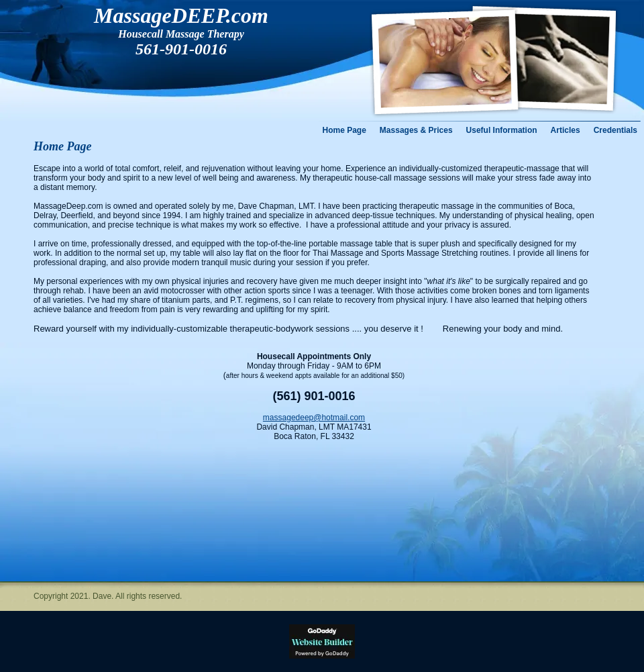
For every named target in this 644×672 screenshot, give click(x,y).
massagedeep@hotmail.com (314, 418)
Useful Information (502, 130)
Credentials (615, 130)
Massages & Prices (416, 130)
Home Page (344, 130)
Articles (566, 130)
